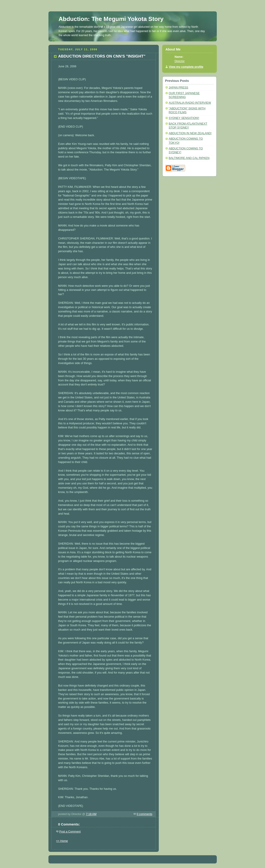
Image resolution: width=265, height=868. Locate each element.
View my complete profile (186, 67)
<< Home (62, 841)
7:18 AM (91, 814)
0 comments (145, 814)
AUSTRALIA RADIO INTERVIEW (190, 103)
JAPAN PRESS (179, 88)
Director (180, 61)
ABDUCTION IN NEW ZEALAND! (190, 133)
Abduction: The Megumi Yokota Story (111, 19)
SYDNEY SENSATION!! (184, 118)
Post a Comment (70, 832)
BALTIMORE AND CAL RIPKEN (189, 158)
